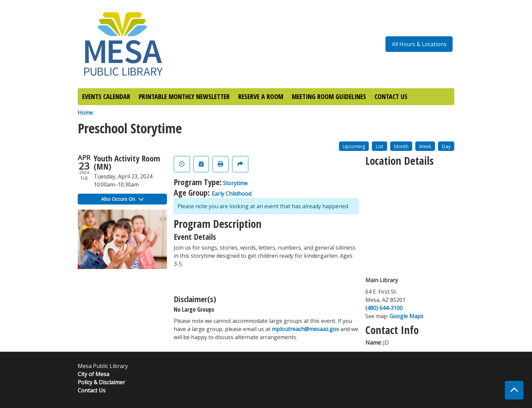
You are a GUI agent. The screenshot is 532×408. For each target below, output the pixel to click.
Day (446, 146)
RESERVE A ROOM (261, 96)
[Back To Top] (514, 390)
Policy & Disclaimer (101, 382)
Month (401, 146)
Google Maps (406, 316)
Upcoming (354, 146)
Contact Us (92, 390)
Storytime (235, 183)
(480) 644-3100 (384, 308)
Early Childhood (232, 194)
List (379, 146)
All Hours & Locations (419, 44)
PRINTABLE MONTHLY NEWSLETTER (184, 96)
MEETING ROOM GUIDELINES (329, 96)
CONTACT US (391, 96)
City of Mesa (93, 374)
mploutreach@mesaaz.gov (305, 329)
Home (85, 113)
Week (425, 146)
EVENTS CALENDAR (106, 96)
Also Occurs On (122, 199)
